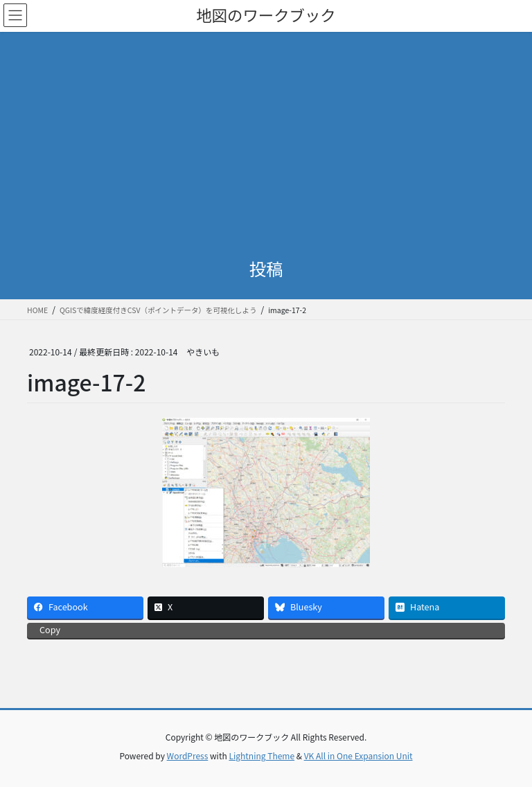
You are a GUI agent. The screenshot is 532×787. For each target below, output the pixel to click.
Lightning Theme (261, 755)
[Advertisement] (266, 136)
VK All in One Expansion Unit (358, 755)
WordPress (188, 755)
